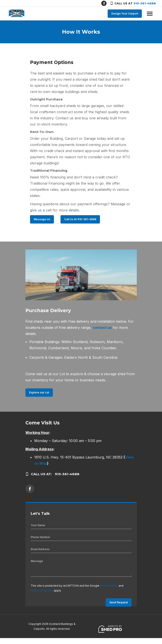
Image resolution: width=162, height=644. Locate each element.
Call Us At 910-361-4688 (80, 219)
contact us (102, 327)
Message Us (42, 219)
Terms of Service (42, 590)
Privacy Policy (109, 586)
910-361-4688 (145, 3)
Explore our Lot (39, 392)
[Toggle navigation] (150, 14)
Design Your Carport (125, 14)
